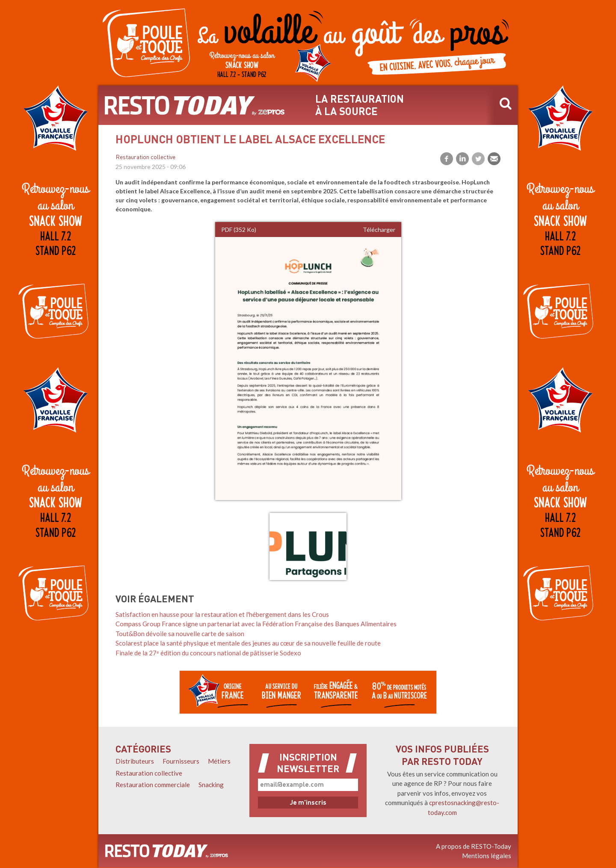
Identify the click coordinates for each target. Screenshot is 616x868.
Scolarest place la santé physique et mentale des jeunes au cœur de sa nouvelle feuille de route (248, 643)
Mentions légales (487, 856)
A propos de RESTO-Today (474, 846)
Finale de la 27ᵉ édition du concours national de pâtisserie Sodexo (208, 653)
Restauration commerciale (153, 785)
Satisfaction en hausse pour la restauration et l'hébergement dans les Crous (222, 614)
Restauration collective (145, 158)
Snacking (211, 785)
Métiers (219, 761)
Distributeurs (135, 761)
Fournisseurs (181, 761)
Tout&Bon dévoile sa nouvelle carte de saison (180, 634)
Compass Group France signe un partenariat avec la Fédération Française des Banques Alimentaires (256, 624)
